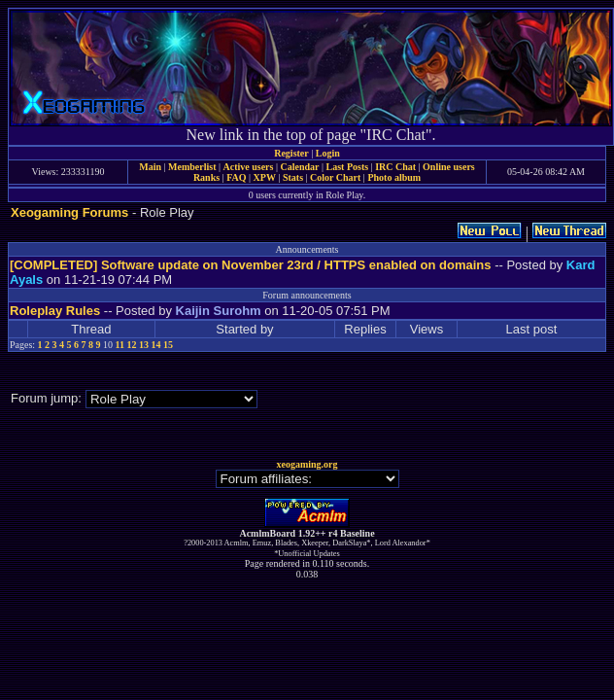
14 (156, 345)
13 (144, 345)
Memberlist (192, 167)
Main (150, 167)
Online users (449, 167)
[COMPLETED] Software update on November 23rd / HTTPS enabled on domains (251, 265)
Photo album (394, 177)
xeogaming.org (307, 464)
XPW (265, 177)
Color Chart (335, 177)
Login (328, 153)
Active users (249, 167)
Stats (293, 177)
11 (120, 345)
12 (132, 345)
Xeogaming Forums (69, 212)
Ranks (206, 177)
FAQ (236, 177)
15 (168, 345)
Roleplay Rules (55, 311)
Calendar (299, 167)
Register (291, 153)
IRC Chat (395, 167)
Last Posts (347, 167)
